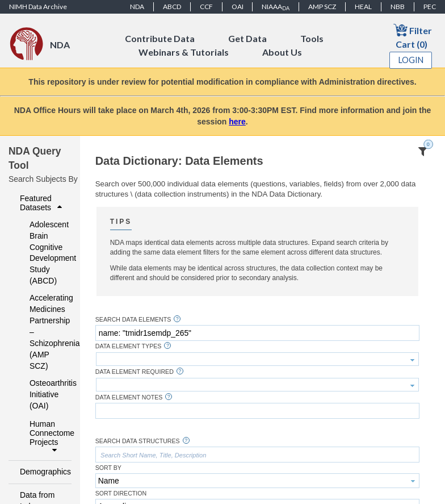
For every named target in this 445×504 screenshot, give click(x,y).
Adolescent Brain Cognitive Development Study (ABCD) (43, 253)
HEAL (363, 7)
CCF (206, 7)
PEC (430, 7)
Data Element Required (135, 372)
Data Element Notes (129, 397)
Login (411, 60)
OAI (238, 7)
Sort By (108, 468)
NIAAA (276, 7)
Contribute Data (160, 38)
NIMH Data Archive (38, 7)
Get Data (247, 38)
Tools (312, 38)
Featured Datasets (42, 203)
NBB (398, 7)
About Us (282, 52)
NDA (137, 7)
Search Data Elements (133, 320)
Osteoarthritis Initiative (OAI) (43, 394)
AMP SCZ (322, 7)
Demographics (42, 472)
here (237, 122)
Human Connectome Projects (47, 437)
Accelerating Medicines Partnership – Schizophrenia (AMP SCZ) (43, 332)
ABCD (172, 7)
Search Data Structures (138, 441)
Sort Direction (121, 493)
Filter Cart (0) (413, 36)
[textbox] (257, 333)
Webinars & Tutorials (184, 52)
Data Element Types (129, 346)
